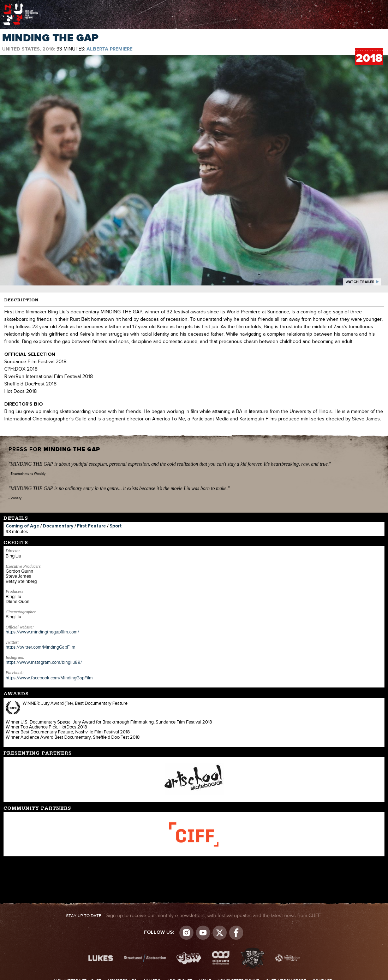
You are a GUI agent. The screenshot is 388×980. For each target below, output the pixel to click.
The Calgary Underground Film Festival (20, 5)
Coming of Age (22, 526)
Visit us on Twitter (220, 933)
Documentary (58, 526)
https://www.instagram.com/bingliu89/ (44, 662)
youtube (203, 933)
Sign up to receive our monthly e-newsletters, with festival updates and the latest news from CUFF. (194, 916)
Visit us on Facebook (236, 933)
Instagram (186, 933)
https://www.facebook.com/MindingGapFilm (49, 678)
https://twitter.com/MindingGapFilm (41, 647)
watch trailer (360, 282)
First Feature (91, 526)
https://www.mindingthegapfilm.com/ (42, 632)
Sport (116, 526)
